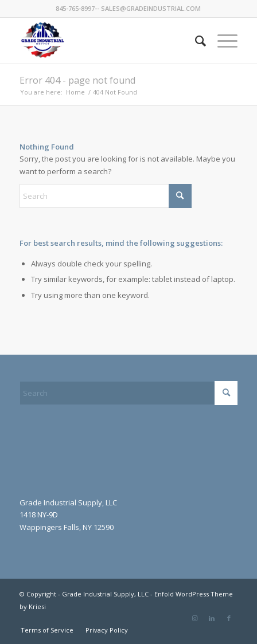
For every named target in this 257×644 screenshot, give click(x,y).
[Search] (195, 41)
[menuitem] (195, 41)
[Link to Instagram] (194, 618)
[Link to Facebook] (229, 618)
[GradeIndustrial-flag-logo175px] (107, 41)
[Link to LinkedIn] (212, 618)
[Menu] (222, 41)
